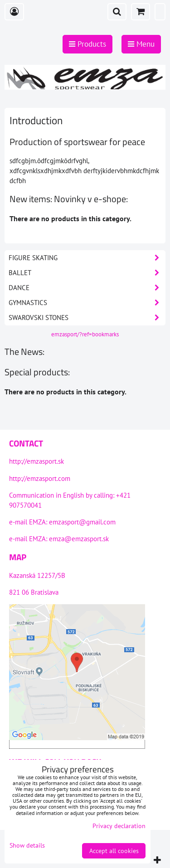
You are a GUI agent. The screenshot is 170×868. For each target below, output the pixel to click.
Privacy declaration (119, 826)
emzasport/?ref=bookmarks (85, 334)
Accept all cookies (114, 851)
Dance (87, 288)
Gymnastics (87, 303)
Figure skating (87, 258)
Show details (27, 846)
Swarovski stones (87, 318)
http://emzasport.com (40, 478)
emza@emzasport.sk (79, 539)
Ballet (87, 273)
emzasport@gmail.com (82, 522)
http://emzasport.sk (36, 461)
